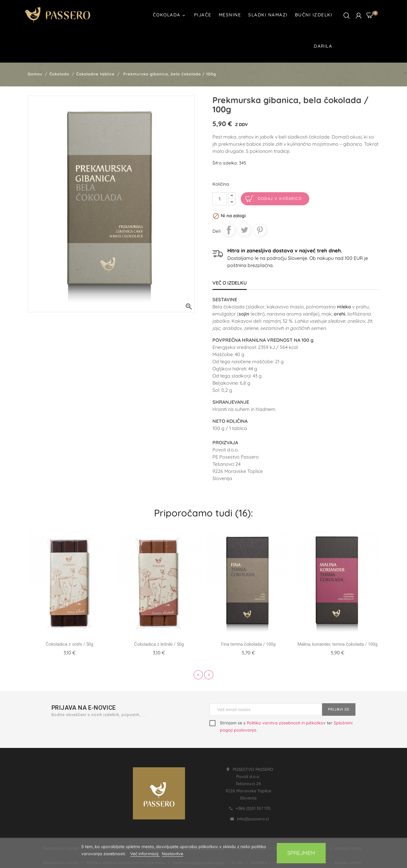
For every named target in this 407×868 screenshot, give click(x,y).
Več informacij (145, 854)
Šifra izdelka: (225, 163)
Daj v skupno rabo (229, 230)
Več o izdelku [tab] (230, 283)
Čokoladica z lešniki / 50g (159, 644)
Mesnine (230, 15)
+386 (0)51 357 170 (253, 808)
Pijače (203, 15)
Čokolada (170, 15)
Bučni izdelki (314, 15)
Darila (323, 46)
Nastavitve (173, 854)
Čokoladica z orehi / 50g (69, 644)
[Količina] (220, 199)
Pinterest (260, 230)
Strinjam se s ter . (281, 726)
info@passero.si (253, 819)
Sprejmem (301, 853)
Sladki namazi (268, 15)
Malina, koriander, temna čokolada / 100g (338, 644)
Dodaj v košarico (280, 198)
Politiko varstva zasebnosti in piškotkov (286, 723)
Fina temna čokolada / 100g (248, 644)
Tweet (244, 230)
